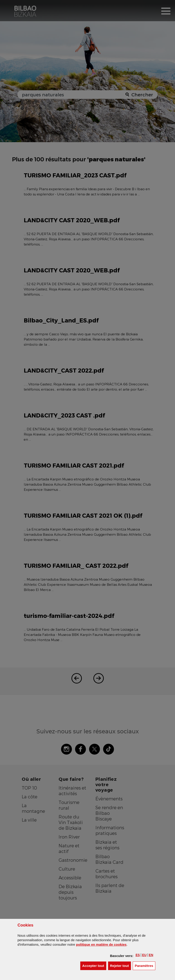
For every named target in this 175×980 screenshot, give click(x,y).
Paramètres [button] (145, 965)
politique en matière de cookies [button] (101, 944)
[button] (138, 955)
